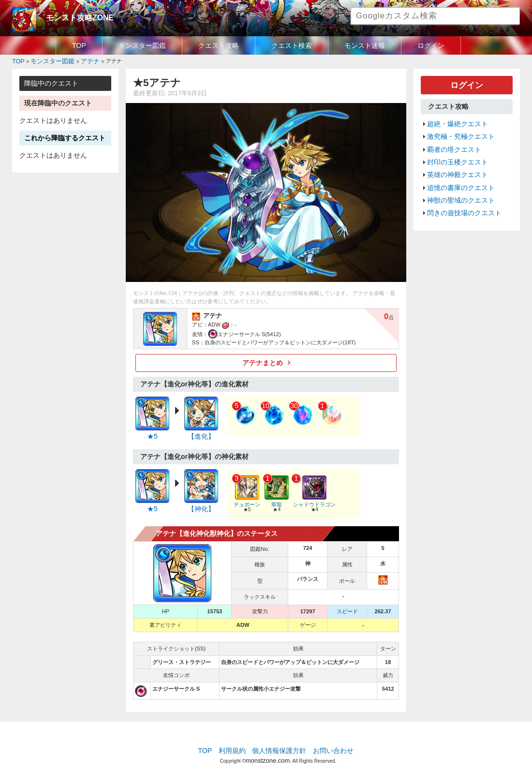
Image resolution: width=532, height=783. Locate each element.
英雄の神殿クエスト (455, 167)
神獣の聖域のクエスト (458, 190)
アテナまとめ (263, 361)
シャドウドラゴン (310, 499)
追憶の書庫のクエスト (458, 178)
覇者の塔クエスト (452, 144)
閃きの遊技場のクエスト (462, 202)
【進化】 (201, 434)
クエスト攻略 (219, 45)
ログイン (431, 45)
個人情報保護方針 (279, 747)
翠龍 (274, 499)
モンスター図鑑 (142, 45)
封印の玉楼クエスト (455, 156)
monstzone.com (268, 755)
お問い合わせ (329, 747)
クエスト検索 (292, 45)
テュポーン (246, 499)
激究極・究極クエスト (458, 133)
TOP (79, 45)
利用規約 (235, 747)
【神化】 (201, 505)
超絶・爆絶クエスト (455, 121)
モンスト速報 (365, 45)
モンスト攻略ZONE (76, 17)
